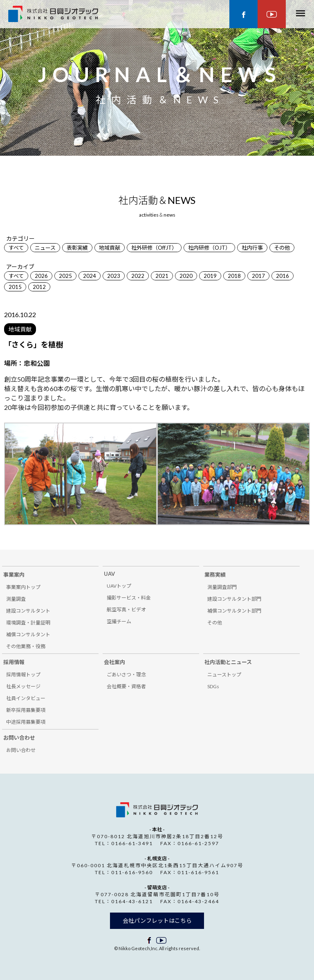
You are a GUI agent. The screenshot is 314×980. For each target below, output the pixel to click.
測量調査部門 (222, 587)
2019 (210, 276)
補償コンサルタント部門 (234, 611)
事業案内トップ (23, 587)
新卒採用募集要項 (26, 710)
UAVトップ (119, 586)
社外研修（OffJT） (154, 248)
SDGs (213, 686)
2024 (90, 276)
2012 (39, 287)
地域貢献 (110, 248)
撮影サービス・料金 (129, 598)
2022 (138, 276)
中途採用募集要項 (26, 722)
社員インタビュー (26, 698)
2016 (283, 276)
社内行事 (252, 248)
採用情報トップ (23, 675)
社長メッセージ (23, 686)
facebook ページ (243, 14)
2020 (186, 276)
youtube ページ (272, 14)
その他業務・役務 (26, 646)
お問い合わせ (21, 750)
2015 (15, 287)
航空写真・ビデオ (126, 610)
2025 (65, 276)
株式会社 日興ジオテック (157, 810)
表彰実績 (77, 248)
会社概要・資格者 (126, 686)
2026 (41, 276)
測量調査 (16, 599)
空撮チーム (119, 621)
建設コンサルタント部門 (234, 599)
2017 (258, 276)
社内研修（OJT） (209, 248)
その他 (282, 248)
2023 (114, 276)
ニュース (45, 248)
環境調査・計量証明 (28, 623)
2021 (162, 276)
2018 (234, 276)
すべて (16, 248)
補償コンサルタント (28, 634)
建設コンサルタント (28, 611)
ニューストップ (224, 675)
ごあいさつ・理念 (126, 675)
